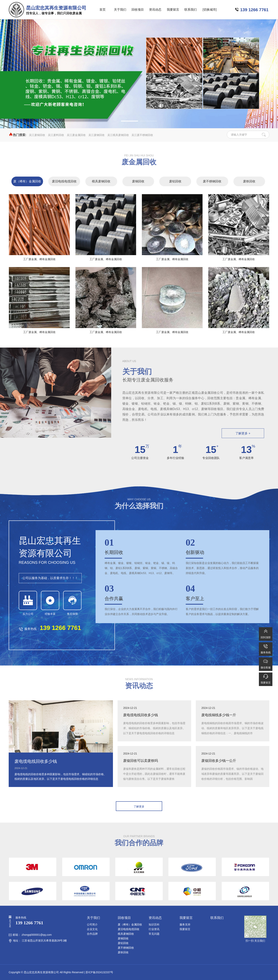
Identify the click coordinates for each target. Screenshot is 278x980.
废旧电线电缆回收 (64, 181)
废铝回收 (175, 181)
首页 (103, 10)
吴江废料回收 (56, 135)
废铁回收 (249, 181)
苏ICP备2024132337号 (99, 972)
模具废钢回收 (101, 181)
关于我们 (120, 10)
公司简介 (92, 924)
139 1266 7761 (254, 10)
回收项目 (138, 10)
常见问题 (154, 934)
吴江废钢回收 (97, 135)
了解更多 (139, 807)
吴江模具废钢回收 (118, 135)
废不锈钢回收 (212, 181)
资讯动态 (155, 10)
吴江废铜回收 (37, 135)
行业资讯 (154, 929)
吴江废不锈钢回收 (142, 135)
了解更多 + (243, 433)
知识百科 (154, 924)
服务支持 (185, 924)
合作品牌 (92, 934)
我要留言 (173, 10)
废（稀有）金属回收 (27, 181)
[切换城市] (210, 10)
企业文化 (92, 929)
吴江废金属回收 (76, 135)
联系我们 (191, 10)
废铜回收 (138, 181)
